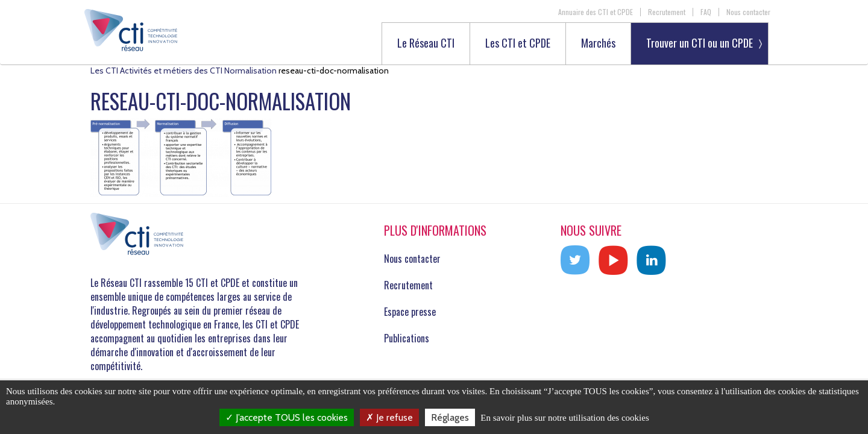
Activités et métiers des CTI (171, 71)
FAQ (706, 12)
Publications (407, 338)
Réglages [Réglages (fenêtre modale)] (450, 417)
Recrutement (667, 12)
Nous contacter (748, 12)
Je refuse (389, 417)
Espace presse (410, 312)
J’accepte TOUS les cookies (287, 417)
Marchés (598, 44)
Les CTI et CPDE (518, 44)
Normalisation (250, 71)
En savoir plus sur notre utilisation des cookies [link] (565, 418)
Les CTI (104, 71)
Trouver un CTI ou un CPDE (700, 43)
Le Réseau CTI (426, 44)
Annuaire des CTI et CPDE (596, 12)
